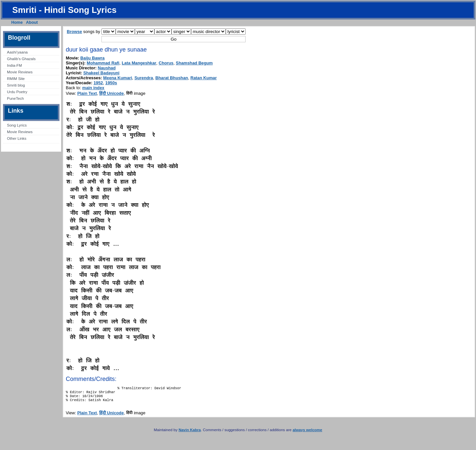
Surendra (144, 78)
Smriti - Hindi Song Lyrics (64, 10)
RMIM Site (16, 79)
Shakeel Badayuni (101, 73)
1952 (98, 83)
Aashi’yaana (17, 52)
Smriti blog (16, 85)
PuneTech (15, 98)
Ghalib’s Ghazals (21, 59)
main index (93, 88)
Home (17, 22)
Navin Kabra (190, 433)
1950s (111, 83)
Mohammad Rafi (103, 63)
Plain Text (87, 93)
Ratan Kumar (204, 78)
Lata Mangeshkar (139, 63)
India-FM (14, 65)
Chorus (166, 63)
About (32, 22)
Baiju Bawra (92, 58)
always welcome (307, 433)
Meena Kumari (118, 78)
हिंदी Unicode (111, 93)
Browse (74, 32)
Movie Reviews (20, 72)
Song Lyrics (17, 125)
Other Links (17, 138)
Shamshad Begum (194, 63)
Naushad (107, 68)
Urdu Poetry (17, 92)
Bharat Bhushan (172, 78)
